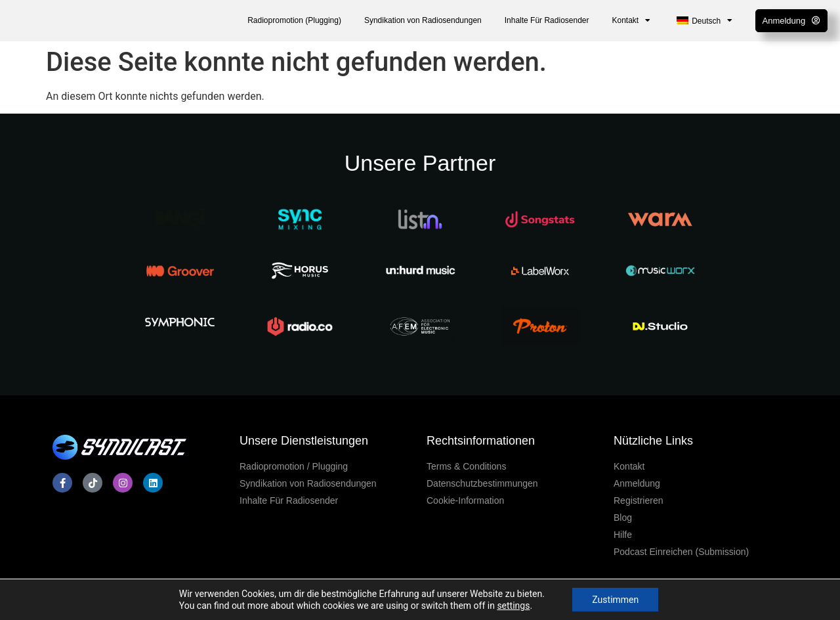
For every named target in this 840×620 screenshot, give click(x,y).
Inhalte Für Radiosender (547, 20)
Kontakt (632, 20)
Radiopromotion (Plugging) (294, 20)
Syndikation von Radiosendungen (423, 20)
